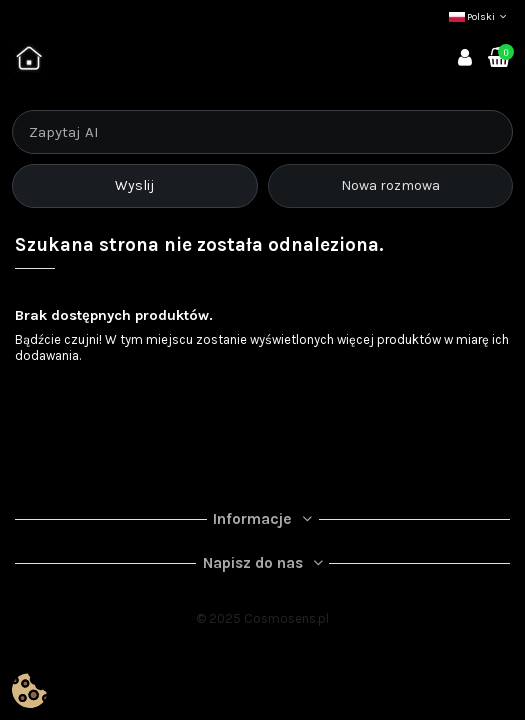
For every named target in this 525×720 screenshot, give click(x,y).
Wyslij (134, 185)
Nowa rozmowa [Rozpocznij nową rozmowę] (390, 185)
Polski (479, 16)
